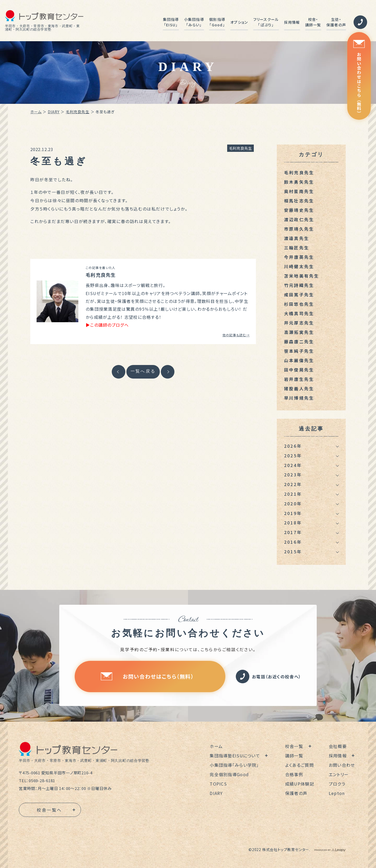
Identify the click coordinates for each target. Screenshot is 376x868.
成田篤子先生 (299, 295)
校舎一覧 (294, 746)
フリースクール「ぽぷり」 (266, 22)
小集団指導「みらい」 (194, 22)
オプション (239, 22)
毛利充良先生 (78, 112)
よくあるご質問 (299, 765)
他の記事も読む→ (236, 335)
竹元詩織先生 (299, 285)
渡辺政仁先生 (299, 219)
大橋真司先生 (299, 313)
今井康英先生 (299, 257)
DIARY (54, 112)
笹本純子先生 (299, 351)
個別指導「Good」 (217, 22)
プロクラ (337, 784)
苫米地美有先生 (302, 276)
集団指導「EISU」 (171, 22)
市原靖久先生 (299, 229)
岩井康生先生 (299, 379)
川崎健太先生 (299, 266)
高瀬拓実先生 (299, 332)
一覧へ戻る (143, 371)
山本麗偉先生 (299, 360)
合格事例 (294, 774)
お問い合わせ (342, 765)
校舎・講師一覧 (313, 22)
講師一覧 (294, 756)
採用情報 (292, 22)
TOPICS (218, 784)
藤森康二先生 (299, 342)
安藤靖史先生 (299, 210)
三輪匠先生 (297, 248)
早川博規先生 (299, 398)
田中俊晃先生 (299, 370)
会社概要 (338, 746)
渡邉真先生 (297, 238)
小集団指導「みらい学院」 (234, 765)
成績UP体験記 (300, 784)
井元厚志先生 (299, 323)
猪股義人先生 (299, 388)
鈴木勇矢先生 (299, 182)
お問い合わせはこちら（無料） (359, 78)
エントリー (339, 774)
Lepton (337, 793)
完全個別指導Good (229, 774)
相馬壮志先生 (299, 201)
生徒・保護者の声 (336, 22)
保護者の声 (296, 793)
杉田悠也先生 (299, 304)
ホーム (36, 112)
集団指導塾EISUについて (235, 756)
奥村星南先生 (299, 191)
